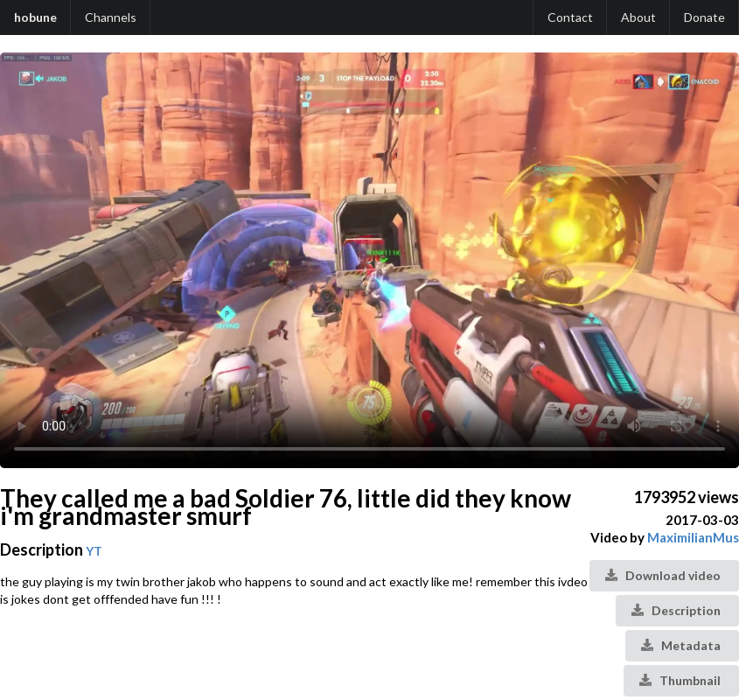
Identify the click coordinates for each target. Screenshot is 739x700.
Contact (570, 17)
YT (94, 551)
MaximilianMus (693, 537)
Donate (704, 17)
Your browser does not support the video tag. (369, 260)
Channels (111, 17)
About (638, 17)
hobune (35, 17)
